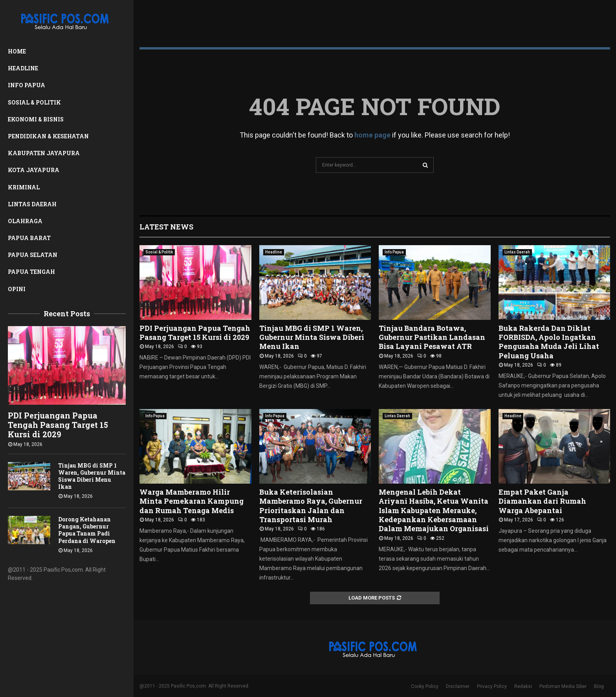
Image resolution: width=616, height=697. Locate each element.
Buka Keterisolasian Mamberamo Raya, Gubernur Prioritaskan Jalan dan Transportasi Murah (311, 506)
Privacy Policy (492, 686)
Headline (23, 68)
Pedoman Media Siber (563, 686)
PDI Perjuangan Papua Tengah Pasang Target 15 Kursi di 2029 (58, 425)
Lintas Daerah (32, 204)
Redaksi (523, 686)
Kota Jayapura (34, 170)
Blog (599, 686)
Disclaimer (458, 686)
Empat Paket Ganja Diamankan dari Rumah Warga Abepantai (542, 501)
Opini (17, 289)
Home (17, 51)
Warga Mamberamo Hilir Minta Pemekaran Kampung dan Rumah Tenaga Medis (192, 501)
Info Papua (27, 85)
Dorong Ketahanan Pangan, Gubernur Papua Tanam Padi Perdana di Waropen (87, 530)
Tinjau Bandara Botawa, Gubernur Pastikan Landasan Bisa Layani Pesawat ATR (432, 337)
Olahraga (25, 221)
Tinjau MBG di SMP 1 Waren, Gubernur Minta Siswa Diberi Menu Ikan (92, 476)
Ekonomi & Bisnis (36, 119)
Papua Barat (29, 238)
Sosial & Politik (34, 102)
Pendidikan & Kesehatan (48, 136)
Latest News (166, 227)
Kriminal (24, 187)
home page (372, 135)
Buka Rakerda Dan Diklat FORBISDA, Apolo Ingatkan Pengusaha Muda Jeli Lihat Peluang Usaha (549, 342)
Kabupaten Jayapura (44, 153)
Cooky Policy (425, 686)
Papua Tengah (31, 272)
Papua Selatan (33, 255)
